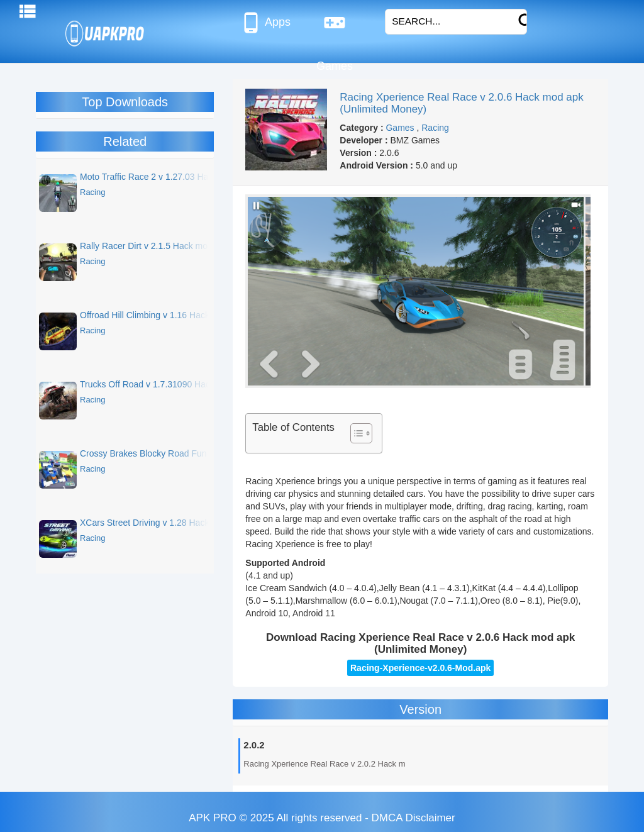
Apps (265, 23)
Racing (435, 128)
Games (335, 28)
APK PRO (213, 818)
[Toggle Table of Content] (355, 433)
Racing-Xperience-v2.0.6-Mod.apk (420, 668)
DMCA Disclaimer (414, 818)
